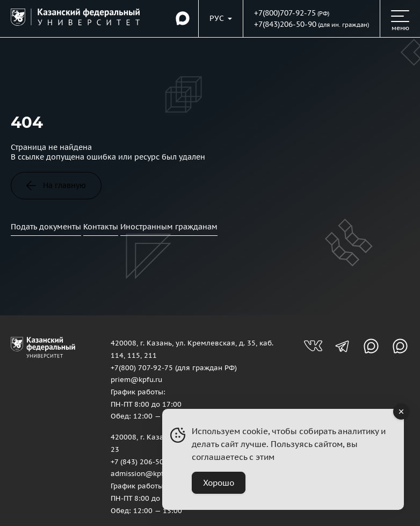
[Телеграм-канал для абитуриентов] (342, 346)
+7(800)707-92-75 (285, 13)
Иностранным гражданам (169, 227)
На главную (56, 185)
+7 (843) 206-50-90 (143, 462)
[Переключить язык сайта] (221, 18)
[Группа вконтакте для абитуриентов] (313, 346)
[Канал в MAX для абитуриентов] (371, 346)
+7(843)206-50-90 (285, 24)
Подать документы (46, 227)
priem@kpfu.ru (136, 379)
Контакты (101, 227)
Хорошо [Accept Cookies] (219, 483)
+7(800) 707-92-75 (142, 368)
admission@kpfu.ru (144, 473)
